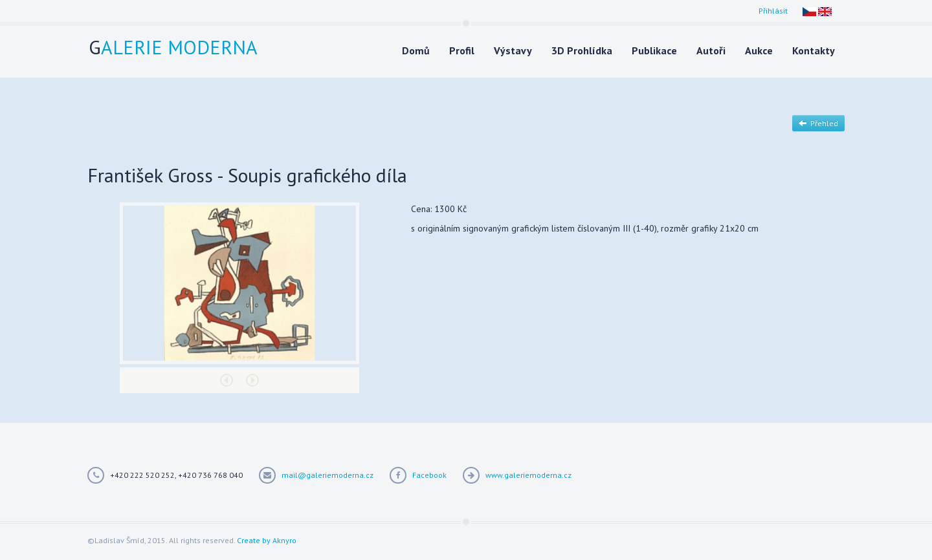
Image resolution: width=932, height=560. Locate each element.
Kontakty (814, 50)
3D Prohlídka (582, 50)
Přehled (818, 123)
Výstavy (513, 50)
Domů (416, 50)
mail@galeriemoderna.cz (327, 475)
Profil (462, 50)
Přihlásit (773, 11)
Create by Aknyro (267, 540)
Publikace (654, 50)
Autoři (711, 50)
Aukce (759, 50)
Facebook (429, 475)
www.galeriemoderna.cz (528, 475)
